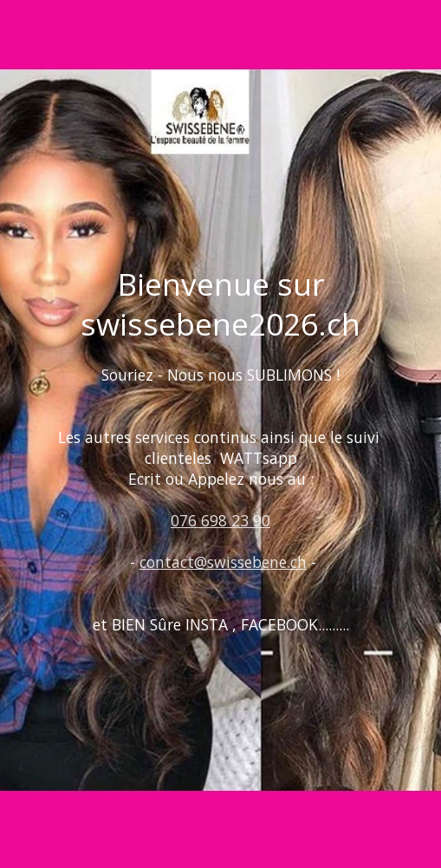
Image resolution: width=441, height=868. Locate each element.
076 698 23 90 (220, 520)
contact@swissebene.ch (223, 562)
